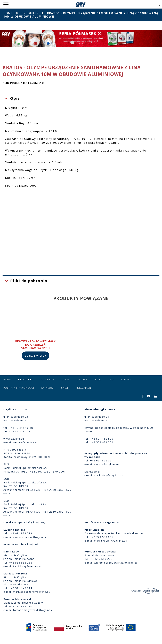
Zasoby (82, 379)
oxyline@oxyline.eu (26, 442)
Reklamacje (84, 388)
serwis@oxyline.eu (106, 464)
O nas (66, 379)
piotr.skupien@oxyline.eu (111, 541)
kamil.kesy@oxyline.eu (28, 566)
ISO (112, 379)
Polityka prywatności (19, 388)
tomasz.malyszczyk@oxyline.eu (34, 610)
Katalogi (48, 388)
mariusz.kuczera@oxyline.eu (32, 592)
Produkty (30, 13)
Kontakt (127, 379)
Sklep (65, 388)
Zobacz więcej (36, 356)
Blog (98, 379)
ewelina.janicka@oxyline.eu (31, 537)
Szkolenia (47, 379)
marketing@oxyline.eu (109, 475)
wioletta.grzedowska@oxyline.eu (116, 563)
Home (8, 13)
